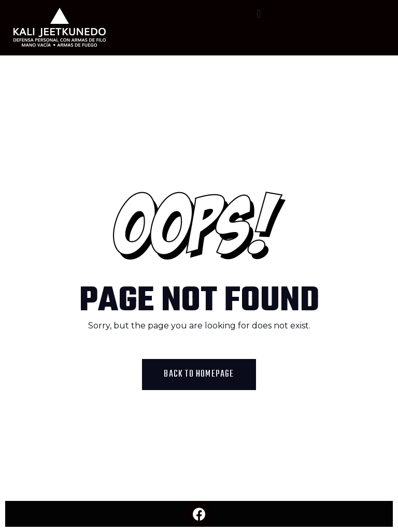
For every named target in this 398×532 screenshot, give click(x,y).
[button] (259, 14)
